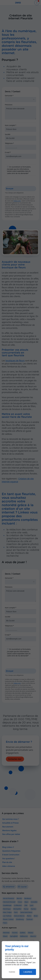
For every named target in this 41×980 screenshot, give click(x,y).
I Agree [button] (28, 972)
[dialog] (20, 960)
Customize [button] (12, 972)
